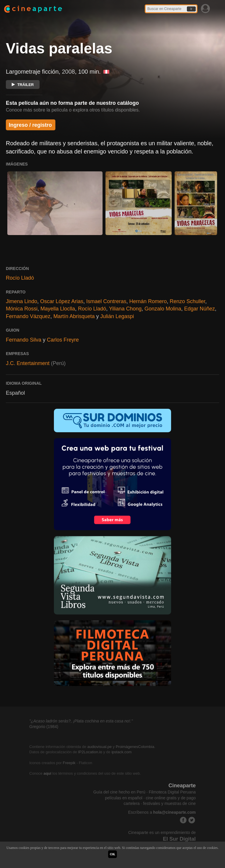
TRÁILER (23, 85)
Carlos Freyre (63, 340)
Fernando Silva (24, 340)
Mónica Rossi (22, 309)
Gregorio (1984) (44, 727)
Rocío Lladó (20, 278)
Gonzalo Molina (163, 309)
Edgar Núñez (199, 309)
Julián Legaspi (117, 316)
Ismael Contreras (106, 301)
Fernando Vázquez (28, 316)
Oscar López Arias (62, 301)
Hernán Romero (148, 301)
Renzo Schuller (187, 301)
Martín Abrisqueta (74, 316)
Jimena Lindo (22, 301)
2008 (68, 72)
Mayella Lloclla (58, 309)
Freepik (69, 763)
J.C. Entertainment (28, 363)
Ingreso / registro (30, 125)
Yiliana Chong (125, 309)
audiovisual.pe (99, 747)
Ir (191, 9)
